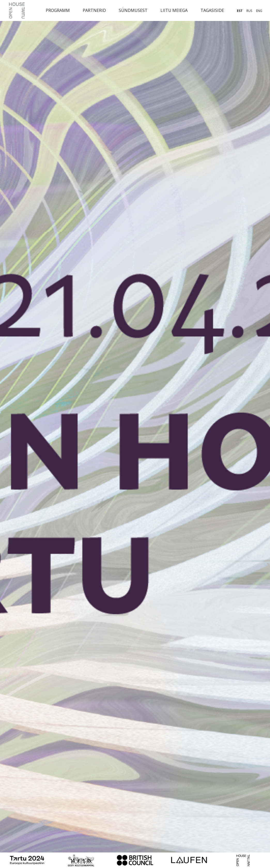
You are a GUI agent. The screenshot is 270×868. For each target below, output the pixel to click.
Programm (58, 10)
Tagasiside (212, 10)
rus (249, 11)
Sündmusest (133, 10)
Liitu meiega (174, 10)
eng (259, 11)
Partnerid (94, 10)
